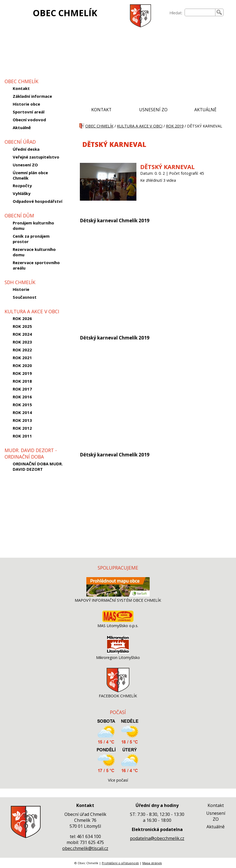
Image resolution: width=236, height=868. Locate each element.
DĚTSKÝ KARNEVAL (167, 167)
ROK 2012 (22, 428)
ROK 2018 (22, 381)
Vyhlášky (22, 193)
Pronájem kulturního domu (33, 226)
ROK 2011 (22, 436)
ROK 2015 (22, 405)
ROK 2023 (22, 342)
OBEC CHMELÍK (65, 13)
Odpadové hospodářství (37, 201)
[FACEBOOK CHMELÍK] (118, 691)
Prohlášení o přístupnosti (120, 863)
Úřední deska (26, 149)
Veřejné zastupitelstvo (36, 157)
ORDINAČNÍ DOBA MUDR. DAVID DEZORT (38, 466)
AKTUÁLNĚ (205, 110)
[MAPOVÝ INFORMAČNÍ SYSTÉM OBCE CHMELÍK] (118, 595)
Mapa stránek (152, 863)
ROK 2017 (22, 389)
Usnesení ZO (25, 165)
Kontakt (21, 88)
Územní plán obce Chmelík (30, 175)
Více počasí (118, 780)
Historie (21, 289)
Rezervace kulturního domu (34, 252)
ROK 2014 (22, 412)
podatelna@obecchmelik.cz (157, 838)
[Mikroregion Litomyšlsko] (118, 652)
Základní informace (32, 96)
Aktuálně (22, 127)
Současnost (25, 297)
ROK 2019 (22, 373)
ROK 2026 (22, 318)
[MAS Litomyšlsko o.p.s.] (118, 620)
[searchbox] (200, 12)
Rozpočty (22, 186)
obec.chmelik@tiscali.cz (85, 848)
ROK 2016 (22, 397)
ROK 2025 (22, 326)
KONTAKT (101, 110)
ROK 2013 (22, 420)
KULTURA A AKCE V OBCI (140, 126)
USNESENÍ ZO (153, 110)
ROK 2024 (22, 334)
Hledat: (176, 13)
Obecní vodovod (29, 120)
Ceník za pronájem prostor (31, 239)
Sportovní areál (29, 112)
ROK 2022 (22, 350)
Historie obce (26, 104)
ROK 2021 (22, 358)
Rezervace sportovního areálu (36, 265)
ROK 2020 (22, 365)
